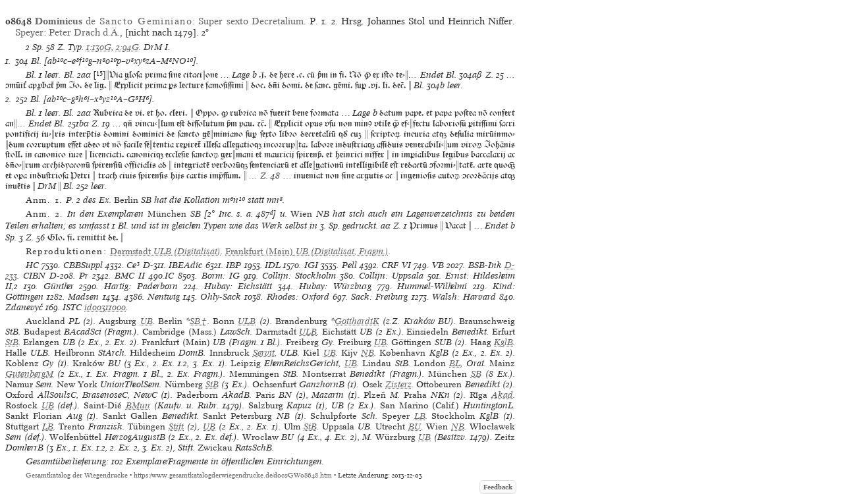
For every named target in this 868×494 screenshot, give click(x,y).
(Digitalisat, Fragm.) (307, 251)
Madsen (83, 297)
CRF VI (396, 265)
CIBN (34, 276)
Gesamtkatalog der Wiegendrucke (77, 475)
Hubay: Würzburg (335, 286)
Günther (59, 286)
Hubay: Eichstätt (238, 286)
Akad (502, 395)
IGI (311, 265)
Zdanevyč (24, 307)
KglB (503, 342)
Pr (84, 276)
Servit (264, 353)
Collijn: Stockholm (299, 276)
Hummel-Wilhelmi (432, 286)
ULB (247, 321)
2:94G (127, 47)
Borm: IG (221, 276)
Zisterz (398, 384)
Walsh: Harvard (464, 297)
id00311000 (105, 307)
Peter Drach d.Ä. (84, 32)
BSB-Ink (485, 265)
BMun (138, 405)
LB (420, 416)
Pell (349, 265)
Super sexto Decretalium (251, 21)
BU (415, 426)
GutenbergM (29, 374)
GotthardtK (357, 321)
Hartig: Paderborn (141, 286)
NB (367, 353)
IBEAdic (185, 265)
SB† (199, 321)
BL (455, 363)
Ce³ (133, 265)
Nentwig (164, 297)
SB (476, 374)
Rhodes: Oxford (298, 297)
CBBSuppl (83, 265)
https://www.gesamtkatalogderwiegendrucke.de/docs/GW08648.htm (233, 475)
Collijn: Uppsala (391, 276)
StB (12, 342)
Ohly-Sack (221, 297)
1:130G (99, 47)
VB (438, 265)
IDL (273, 265)
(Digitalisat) (165, 251)
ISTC (72, 307)
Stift (176, 426)
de (114, 21)
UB (147, 321)
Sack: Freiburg (379, 297)
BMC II (130, 276)
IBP (233, 265)
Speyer (29, 32)
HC (32, 265)
